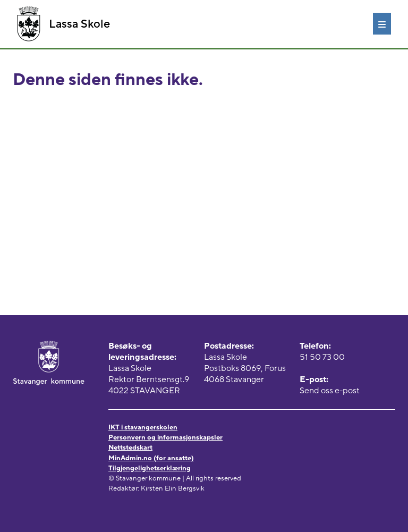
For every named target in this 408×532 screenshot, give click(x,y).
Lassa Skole (63, 24)
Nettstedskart (130, 447)
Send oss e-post (330, 391)
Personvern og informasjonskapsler (165, 437)
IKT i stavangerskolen (143, 427)
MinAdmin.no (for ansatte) (151, 458)
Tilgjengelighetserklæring (150, 468)
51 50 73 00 (322, 357)
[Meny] (382, 23)
